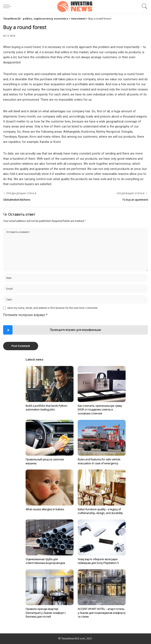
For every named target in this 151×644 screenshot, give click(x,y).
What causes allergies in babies (45, 509)
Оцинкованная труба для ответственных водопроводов (45, 561)
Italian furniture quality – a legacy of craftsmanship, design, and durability (100, 511)
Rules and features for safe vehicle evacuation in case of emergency (99, 461)
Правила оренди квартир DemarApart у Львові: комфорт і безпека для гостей (46, 613)
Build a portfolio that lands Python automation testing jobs (46, 408)
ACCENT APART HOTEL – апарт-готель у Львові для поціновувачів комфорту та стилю (102, 613)
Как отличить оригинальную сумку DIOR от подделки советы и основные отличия (100, 410)
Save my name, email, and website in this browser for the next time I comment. (53, 308)
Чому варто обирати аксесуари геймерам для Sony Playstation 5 (98, 561)
